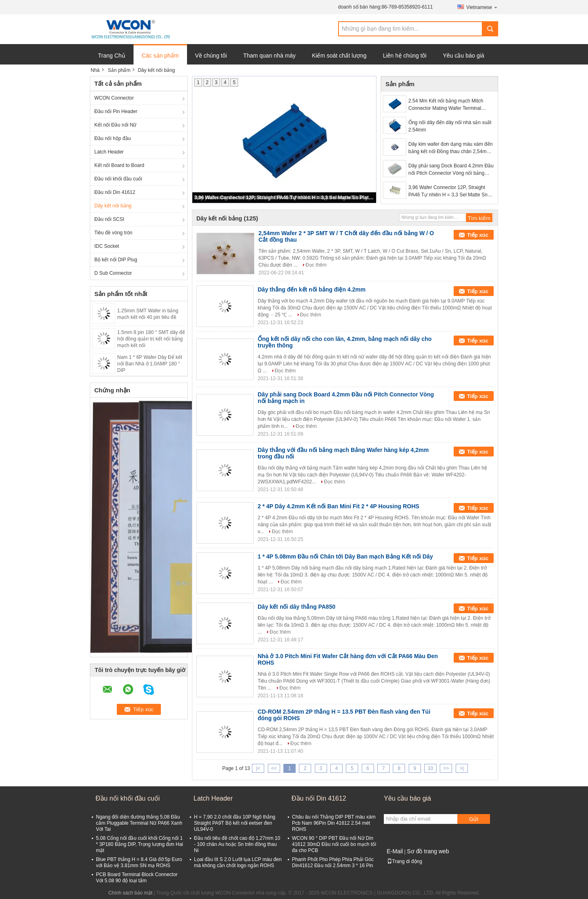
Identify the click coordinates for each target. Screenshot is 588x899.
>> (446, 768)
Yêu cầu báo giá (463, 56)
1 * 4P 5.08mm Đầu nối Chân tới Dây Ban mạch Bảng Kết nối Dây (345, 556)
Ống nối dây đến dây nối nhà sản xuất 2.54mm (450, 126)
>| (462, 768)
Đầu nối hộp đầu (112, 138)
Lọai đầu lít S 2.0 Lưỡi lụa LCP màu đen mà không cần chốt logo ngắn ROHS (238, 862)
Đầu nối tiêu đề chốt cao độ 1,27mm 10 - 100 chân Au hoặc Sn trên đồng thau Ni (237, 844)
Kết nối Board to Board (119, 165)
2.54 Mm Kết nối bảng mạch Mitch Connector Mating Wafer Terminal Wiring (446, 105)
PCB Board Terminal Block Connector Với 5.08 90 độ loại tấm (137, 878)
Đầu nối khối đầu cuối (118, 179)
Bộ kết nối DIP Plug (116, 260)
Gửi (474, 819)
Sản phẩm (119, 70)
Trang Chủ (112, 56)
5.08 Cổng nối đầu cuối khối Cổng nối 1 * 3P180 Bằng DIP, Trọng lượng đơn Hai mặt (139, 844)
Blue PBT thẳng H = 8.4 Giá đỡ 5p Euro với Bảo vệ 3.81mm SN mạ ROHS (139, 862)
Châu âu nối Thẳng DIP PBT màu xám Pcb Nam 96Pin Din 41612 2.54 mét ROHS (334, 823)
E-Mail (395, 851)
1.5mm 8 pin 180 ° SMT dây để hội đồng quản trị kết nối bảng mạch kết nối (151, 339)
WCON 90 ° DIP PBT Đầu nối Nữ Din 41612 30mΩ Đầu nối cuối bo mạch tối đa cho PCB (334, 844)
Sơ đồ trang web (428, 851)
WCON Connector (114, 98)
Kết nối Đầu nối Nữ (115, 125)
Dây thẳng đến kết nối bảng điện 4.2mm (312, 289)
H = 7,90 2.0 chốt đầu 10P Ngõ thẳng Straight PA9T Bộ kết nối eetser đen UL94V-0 (235, 823)
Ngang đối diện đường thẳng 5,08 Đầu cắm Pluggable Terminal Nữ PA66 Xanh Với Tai (139, 823)
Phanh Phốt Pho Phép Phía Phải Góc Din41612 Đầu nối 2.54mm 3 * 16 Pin (333, 862)
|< (258, 768)
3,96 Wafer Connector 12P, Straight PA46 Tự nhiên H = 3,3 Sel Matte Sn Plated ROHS (285, 198)
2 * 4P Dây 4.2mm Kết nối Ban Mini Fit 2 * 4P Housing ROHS (339, 506)
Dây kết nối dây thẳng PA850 (296, 607)
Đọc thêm (316, 265)
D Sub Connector (113, 273)
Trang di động (405, 861)
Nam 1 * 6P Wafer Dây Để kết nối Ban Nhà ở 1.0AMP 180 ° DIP (150, 364)
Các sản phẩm (160, 56)
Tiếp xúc (478, 235)
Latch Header (109, 152)
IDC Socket (107, 246)
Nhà (95, 70)
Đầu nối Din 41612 (115, 192)
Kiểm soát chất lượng (339, 56)
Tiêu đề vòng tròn (113, 233)
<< (274, 768)
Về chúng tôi (211, 56)
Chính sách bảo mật (130, 893)
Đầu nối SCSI (109, 219)
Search (490, 29)
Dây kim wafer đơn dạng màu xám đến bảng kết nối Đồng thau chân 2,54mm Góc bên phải (450, 148)
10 (430, 768)
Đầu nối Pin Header (116, 111)
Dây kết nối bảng (113, 206)
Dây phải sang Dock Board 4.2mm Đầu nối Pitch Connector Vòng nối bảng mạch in (451, 170)
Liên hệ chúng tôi (405, 56)
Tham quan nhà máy (269, 56)
